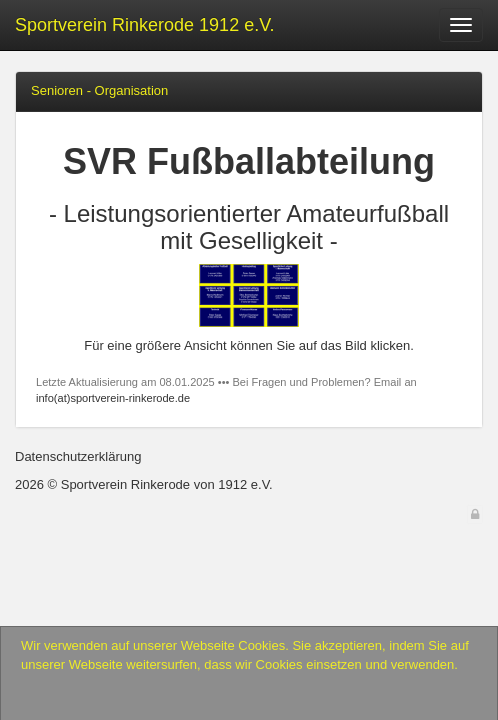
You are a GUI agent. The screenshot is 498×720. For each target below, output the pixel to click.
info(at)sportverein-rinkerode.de (113, 398)
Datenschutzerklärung (78, 456)
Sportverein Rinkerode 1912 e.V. (145, 25)
